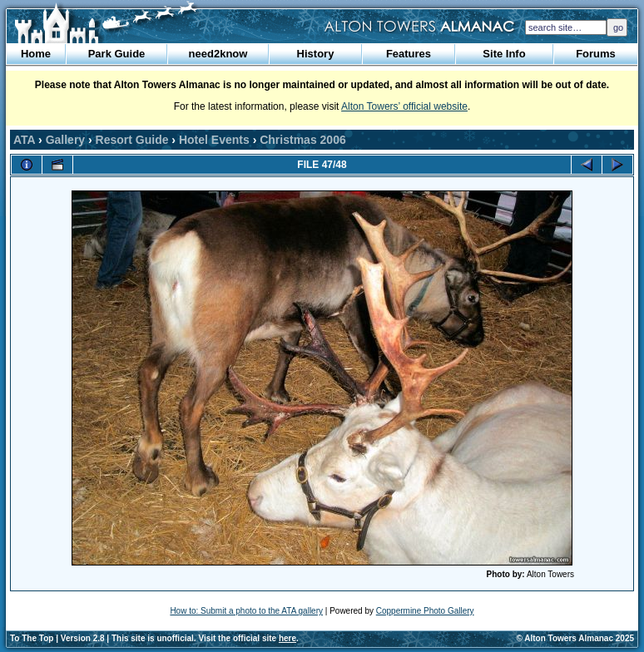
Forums (596, 54)
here (287, 638)
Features (409, 54)
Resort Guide (132, 140)
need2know (218, 54)
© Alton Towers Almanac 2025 (575, 638)
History (316, 54)
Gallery (65, 140)
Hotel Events (214, 140)
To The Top (32, 638)
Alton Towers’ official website (404, 106)
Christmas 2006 (303, 140)
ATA (24, 140)
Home (36, 54)
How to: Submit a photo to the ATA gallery (246, 611)
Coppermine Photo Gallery (425, 611)
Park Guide (117, 54)
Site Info (504, 54)
